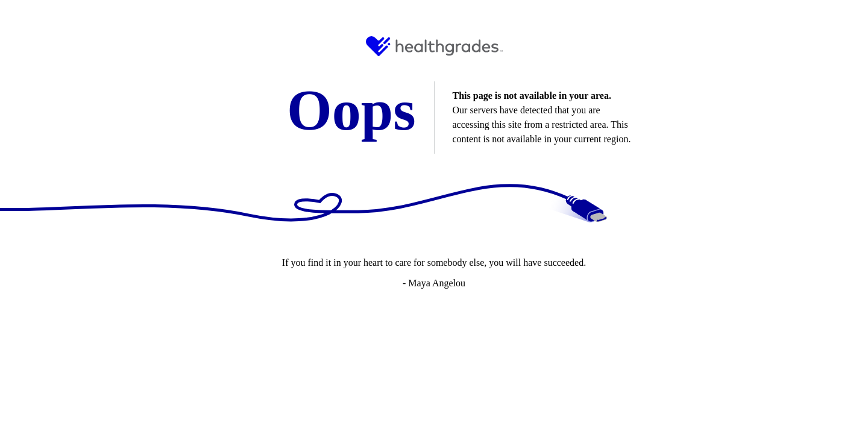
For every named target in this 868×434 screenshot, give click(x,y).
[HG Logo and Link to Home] (434, 46)
